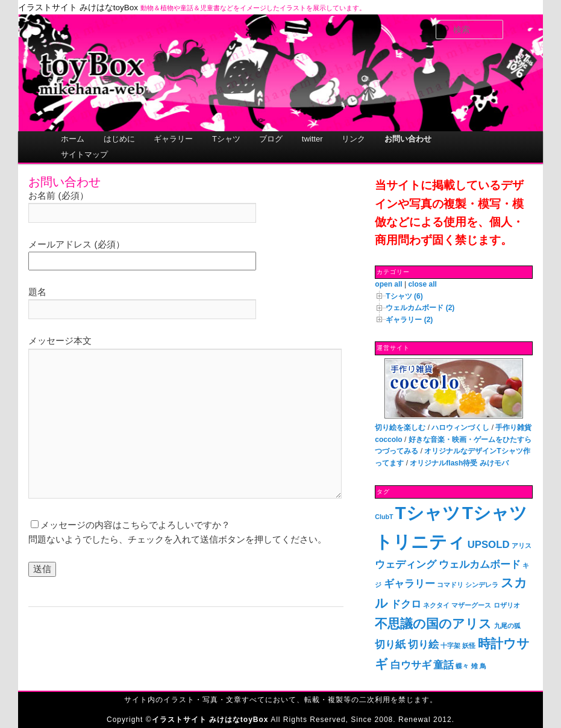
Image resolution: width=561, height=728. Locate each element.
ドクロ (406, 604)
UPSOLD (489, 545)
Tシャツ (226, 139)
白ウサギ (411, 665)
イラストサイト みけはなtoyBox (78, 8)
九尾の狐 (507, 626)
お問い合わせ (408, 139)
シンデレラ (482, 585)
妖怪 (469, 646)
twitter (312, 139)
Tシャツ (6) (404, 296)
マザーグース (471, 605)
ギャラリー (173, 139)
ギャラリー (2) (409, 320)
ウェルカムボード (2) (420, 308)
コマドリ (450, 585)
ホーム (73, 139)
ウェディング (406, 565)
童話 (443, 665)
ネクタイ (436, 605)
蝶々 (462, 666)
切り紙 (390, 645)
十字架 (450, 646)
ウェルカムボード (480, 565)
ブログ (271, 139)
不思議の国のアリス (433, 624)
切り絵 (423, 645)
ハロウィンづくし (460, 428)
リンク (353, 139)
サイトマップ (84, 154)
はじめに (119, 139)
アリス (522, 546)
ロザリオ (507, 605)
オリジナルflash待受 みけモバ (459, 463)
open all (388, 284)
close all (422, 284)
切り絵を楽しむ (400, 428)
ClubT (384, 517)
